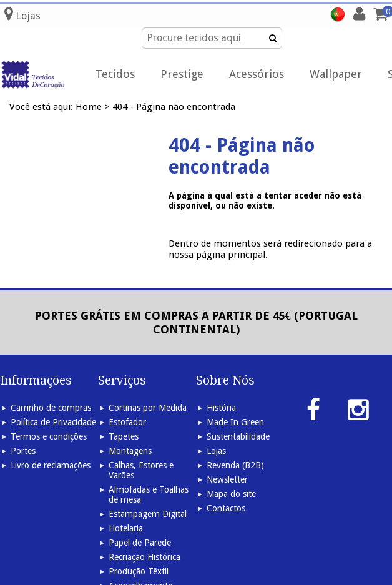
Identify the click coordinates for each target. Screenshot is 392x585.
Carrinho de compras (51, 408)
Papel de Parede (140, 543)
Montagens (130, 451)
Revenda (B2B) (235, 465)
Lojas (216, 451)
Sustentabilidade (238, 436)
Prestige (182, 74)
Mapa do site (231, 494)
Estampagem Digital (148, 514)
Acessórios (257, 74)
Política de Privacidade (53, 422)
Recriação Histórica (145, 557)
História (221, 408)
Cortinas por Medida (148, 408)
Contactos (226, 508)
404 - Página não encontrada (174, 107)
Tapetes (124, 436)
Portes (23, 451)
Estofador (127, 422)
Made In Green (235, 422)
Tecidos (115, 74)
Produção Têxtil (139, 571)
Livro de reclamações (51, 465)
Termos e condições (49, 436)
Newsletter (227, 479)
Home (89, 107)
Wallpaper (336, 74)
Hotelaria (126, 528)
